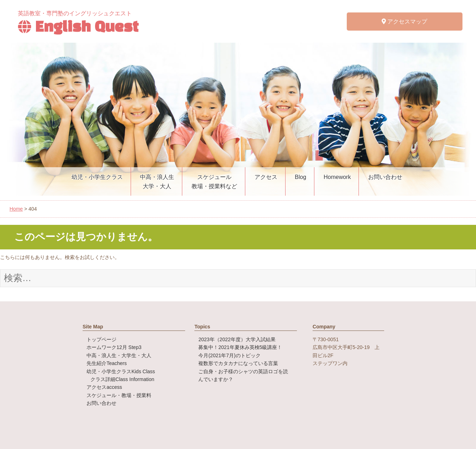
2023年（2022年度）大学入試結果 (237, 339)
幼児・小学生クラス (97, 177)
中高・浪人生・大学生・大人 (119, 355)
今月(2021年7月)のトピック (229, 355)
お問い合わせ (385, 177)
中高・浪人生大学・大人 (157, 182)
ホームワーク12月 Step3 (114, 347)
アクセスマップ (404, 22)
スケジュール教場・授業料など (214, 182)
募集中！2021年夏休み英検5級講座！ (240, 347)
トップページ (101, 339)
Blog (300, 177)
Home (16, 209)
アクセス (266, 177)
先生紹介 (107, 363)
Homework (337, 177)
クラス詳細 (122, 379)
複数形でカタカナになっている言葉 (238, 363)
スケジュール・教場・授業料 (119, 395)
